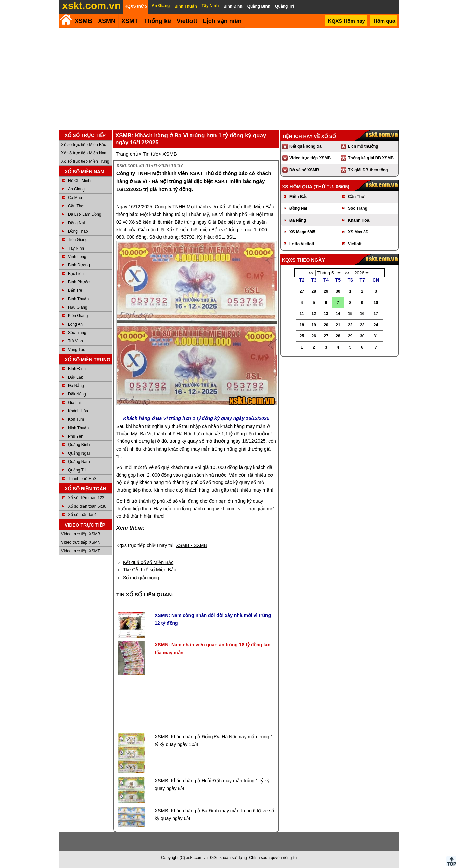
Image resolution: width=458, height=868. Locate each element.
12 (314, 314)
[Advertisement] (229, 79)
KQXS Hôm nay (347, 21)
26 (314, 336)
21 (338, 325)
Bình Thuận (78, 299)
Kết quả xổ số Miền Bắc (148, 562)
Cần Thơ (76, 206)
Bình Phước (79, 282)
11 (302, 314)
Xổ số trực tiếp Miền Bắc (84, 145)
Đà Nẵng (76, 386)
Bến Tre (75, 290)
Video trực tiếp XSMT (81, 551)
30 (338, 291)
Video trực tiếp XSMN (81, 542)
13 (326, 314)
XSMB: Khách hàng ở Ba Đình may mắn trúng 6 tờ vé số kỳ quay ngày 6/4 (214, 814)
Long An (75, 324)
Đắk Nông (77, 394)
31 (376, 336)
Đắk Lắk (75, 377)
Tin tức (150, 154)
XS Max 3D (358, 232)
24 (376, 325)
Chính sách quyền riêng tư (273, 858)
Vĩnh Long (77, 257)
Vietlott (355, 244)
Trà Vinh (75, 341)
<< (311, 273)
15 (350, 314)
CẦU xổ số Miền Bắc (154, 570)
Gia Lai (74, 403)
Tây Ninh (76, 248)
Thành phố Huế (82, 479)
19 (314, 325)
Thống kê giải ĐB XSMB (371, 158)
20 (326, 325)
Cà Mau (75, 198)
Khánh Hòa (78, 411)
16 (362, 314)
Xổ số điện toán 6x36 (87, 506)
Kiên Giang (78, 316)
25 (302, 336)
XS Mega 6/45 (302, 232)
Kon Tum (76, 419)
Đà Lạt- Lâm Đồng (85, 214)
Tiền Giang (78, 240)
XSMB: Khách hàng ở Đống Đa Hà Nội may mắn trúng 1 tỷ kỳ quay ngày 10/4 (214, 740)
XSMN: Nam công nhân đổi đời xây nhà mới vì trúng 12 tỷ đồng (213, 619)
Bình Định (77, 369)
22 (350, 325)
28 (314, 291)
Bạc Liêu (76, 274)
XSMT (130, 21)
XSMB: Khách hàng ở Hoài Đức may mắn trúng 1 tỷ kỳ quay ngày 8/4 (212, 784)
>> (347, 273)
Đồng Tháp (78, 231)
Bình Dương (79, 265)
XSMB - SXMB (192, 545)
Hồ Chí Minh (79, 181)
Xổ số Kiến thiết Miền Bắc (247, 207)
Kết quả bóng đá (306, 146)
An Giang (76, 189)
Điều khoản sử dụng (228, 858)
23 (362, 325)
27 (302, 291)
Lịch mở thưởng (363, 146)
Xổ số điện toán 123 (86, 498)
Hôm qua (384, 21)
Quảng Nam (79, 462)
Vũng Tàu (77, 350)
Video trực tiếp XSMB (81, 534)
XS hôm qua (297, 187)
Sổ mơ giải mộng (141, 578)
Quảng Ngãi (79, 453)
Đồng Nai (76, 223)
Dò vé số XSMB (304, 170)
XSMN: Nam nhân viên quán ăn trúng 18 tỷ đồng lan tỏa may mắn (212, 648)
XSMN (107, 21)
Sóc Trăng (77, 333)
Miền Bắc (298, 197)
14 (338, 314)
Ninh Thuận (78, 428)
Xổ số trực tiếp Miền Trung (85, 161)
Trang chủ (127, 154)
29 (326, 291)
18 (302, 325)
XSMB (83, 21)
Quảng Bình (79, 445)
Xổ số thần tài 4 (82, 515)
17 (376, 314)
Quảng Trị (77, 470)
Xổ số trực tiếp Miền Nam (84, 153)
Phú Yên (76, 436)
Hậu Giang (78, 307)
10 (376, 303)
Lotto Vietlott (302, 244)
